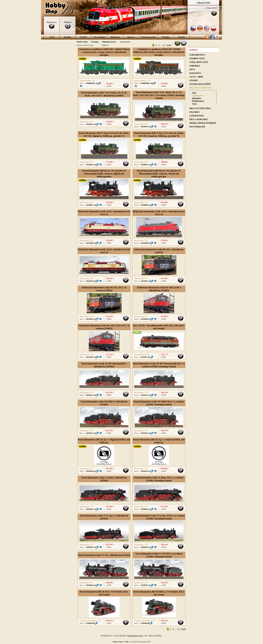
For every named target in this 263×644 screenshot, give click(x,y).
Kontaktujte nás (135, 635)
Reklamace (115, 37)
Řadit (105, 45)
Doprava (131, 37)
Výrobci (83, 37)
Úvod (52, 37)
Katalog (67, 37)
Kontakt (181, 37)
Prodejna (166, 37)
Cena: (209, 8)
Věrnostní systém (148, 37)
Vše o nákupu (99, 37)
